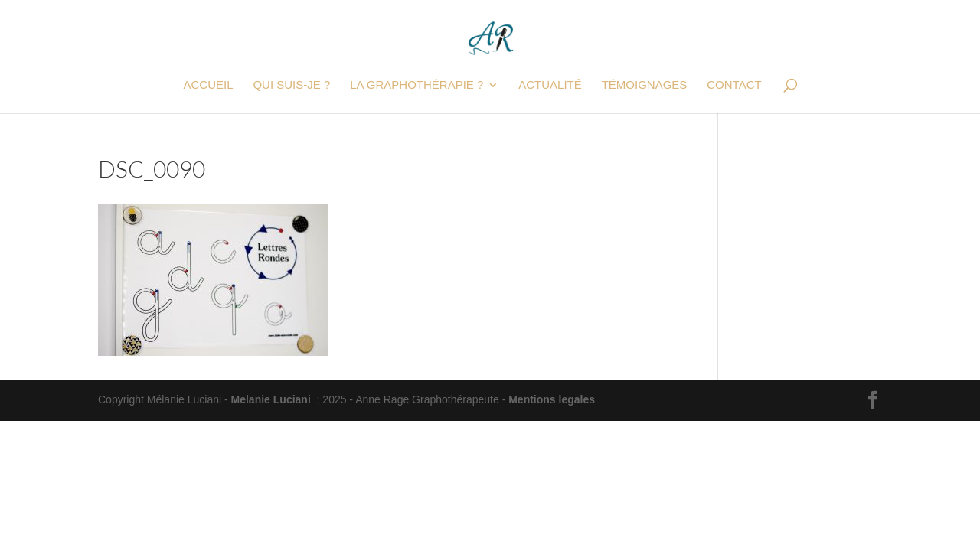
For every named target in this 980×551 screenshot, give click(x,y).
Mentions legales (552, 399)
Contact (734, 85)
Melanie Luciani (271, 399)
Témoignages (645, 85)
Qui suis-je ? (291, 85)
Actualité (550, 85)
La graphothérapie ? (416, 85)
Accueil (208, 85)
